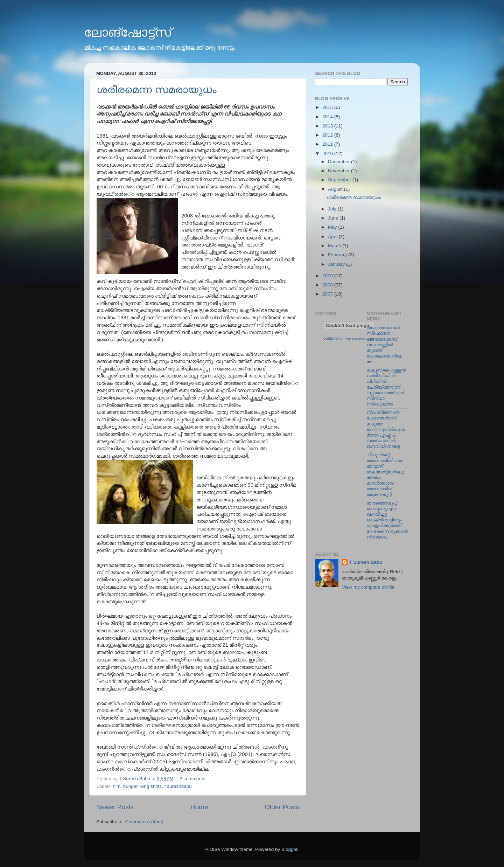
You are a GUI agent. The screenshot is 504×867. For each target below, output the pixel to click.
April (333, 237)
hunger (130, 786)
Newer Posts (115, 807)
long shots (151, 786)
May (333, 227)
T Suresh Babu (366, 562)
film (117, 786)
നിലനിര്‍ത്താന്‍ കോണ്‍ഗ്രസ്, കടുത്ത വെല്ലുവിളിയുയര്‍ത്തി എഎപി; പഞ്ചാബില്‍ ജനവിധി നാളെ (386, 429)
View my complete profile (368, 587)
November (339, 171)
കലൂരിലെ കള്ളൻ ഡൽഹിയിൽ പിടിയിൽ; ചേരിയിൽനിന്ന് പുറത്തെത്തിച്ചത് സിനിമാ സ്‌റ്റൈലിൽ (386, 387)
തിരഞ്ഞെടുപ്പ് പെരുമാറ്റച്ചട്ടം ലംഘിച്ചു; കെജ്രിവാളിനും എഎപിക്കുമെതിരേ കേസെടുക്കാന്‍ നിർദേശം (387, 520)
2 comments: (194, 779)
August (336, 189)
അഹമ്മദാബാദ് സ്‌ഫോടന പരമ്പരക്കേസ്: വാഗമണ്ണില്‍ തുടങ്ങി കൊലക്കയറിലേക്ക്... (384, 345)
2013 (328, 126)
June (334, 218)
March (335, 246)
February (338, 255)
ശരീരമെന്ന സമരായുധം (157, 89)
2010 (328, 154)
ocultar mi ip (333, 338)
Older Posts (282, 807)
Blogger (289, 849)
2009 (328, 276)
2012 (328, 135)
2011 (328, 144)
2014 (328, 117)
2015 (328, 107)
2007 (328, 294)
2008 (328, 285)
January (337, 264)
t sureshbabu (178, 786)
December (339, 162)
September (340, 180)
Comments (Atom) (145, 822)
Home (199, 807)
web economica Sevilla (360, 339)
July (333, 209)
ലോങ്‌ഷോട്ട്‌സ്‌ (128, 32)
